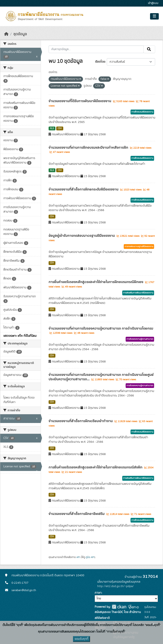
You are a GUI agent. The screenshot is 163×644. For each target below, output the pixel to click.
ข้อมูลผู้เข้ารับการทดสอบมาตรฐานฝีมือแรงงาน (82, 236)
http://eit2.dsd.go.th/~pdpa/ (115, 586)
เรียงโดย (100, 62)
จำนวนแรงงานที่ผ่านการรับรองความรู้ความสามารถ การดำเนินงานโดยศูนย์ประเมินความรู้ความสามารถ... (101, 377)
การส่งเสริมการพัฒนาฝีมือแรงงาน (138, 293)
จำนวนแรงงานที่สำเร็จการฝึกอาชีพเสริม (77, 514)
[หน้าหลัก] (6, 34)
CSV (60, 128)
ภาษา (98, 593)
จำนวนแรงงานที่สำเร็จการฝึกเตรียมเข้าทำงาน (81, 421)
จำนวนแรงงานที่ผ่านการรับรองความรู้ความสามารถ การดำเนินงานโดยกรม (101, 328)
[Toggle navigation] (154, 16)
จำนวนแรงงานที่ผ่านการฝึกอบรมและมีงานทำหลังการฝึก (89, 148)
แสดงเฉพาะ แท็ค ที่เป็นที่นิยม (20, 336)
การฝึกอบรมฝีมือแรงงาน (142, 112)
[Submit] (149, 49)
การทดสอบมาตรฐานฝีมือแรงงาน (139, 247)
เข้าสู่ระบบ (153, 3)
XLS (52, 128)
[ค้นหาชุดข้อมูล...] (96, 49)
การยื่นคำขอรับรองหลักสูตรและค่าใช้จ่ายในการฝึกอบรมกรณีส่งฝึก (96, 467)
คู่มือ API (90, 557)
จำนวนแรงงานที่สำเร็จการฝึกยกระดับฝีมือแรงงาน (84, 189)
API (78, 557)
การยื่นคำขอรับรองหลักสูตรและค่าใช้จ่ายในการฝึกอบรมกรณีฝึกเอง (96, 282)
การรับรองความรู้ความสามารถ (140, 339)
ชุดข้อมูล (20, 34)
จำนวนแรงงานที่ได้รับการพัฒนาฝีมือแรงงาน (80, 101)
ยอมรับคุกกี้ (81, 639)
